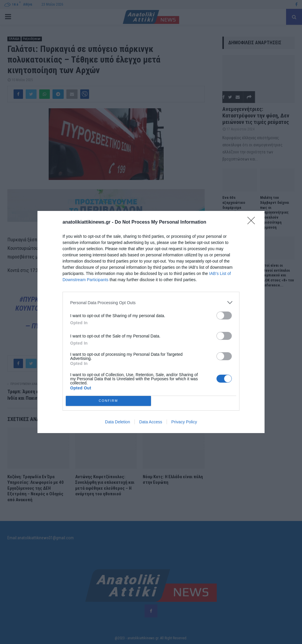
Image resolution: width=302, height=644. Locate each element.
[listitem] (151, 303)
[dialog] (151, 322)
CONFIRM (108, 401)
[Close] (253, 222)
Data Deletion (118, 422)
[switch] (224, 316)
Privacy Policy (184, 422)
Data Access (151, 422)
